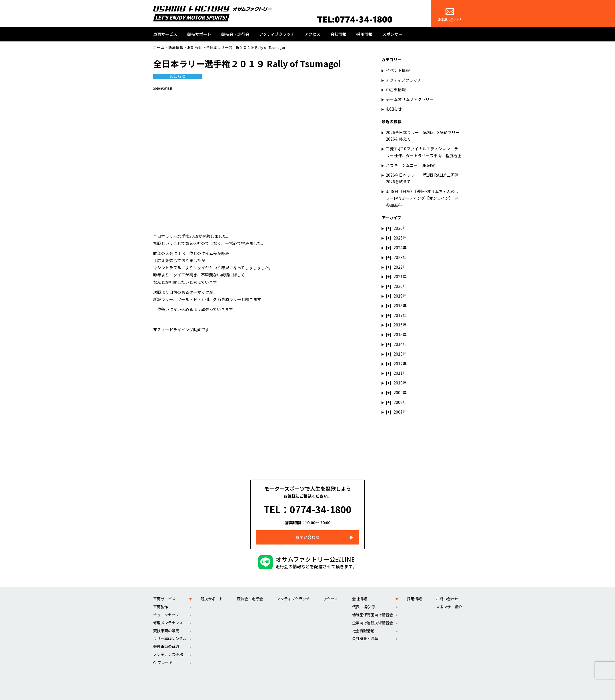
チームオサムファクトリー (410, 99)
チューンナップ (166, 606)
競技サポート (199, 34)
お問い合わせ (450, 15)
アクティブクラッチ (277, 34)
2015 (398, 334)
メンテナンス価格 (168, 646)
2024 (398, 248)
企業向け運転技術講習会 (373, 614)
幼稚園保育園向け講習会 (373, 606)
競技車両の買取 (166, 638)
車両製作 (161, 598)
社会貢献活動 (363, 622)
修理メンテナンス (168, 614)
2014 (398, 344)
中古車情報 (396, 89)
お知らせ (177, 76)
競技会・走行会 (235, 34)
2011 (398, 373)
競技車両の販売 (166, 622)
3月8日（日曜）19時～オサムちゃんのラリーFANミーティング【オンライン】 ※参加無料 (422, 198)
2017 (398, 315)
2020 (398, 286)
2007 (398, 412)
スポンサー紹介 (449, 598)
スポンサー (392, 34)
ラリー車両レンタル (170, 630)
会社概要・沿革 (365, 630)
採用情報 (364, 34)
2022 (398, 267)
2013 (398, 354)
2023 (398, 257)
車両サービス (165, 34)
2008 (398, 402)
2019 (398, 296)
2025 (398, 238)
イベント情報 (398, 70)
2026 (398, 228)
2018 (398, 306)
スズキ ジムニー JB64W (410, 165)
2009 (398, 392)
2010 (398, 383)
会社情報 (338, 34)
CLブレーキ (163, 654)
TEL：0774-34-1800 (308, 505)
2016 (398, 325)
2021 (398, 276)
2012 (398, 364)
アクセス (313, 34)
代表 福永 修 (364, 598)
